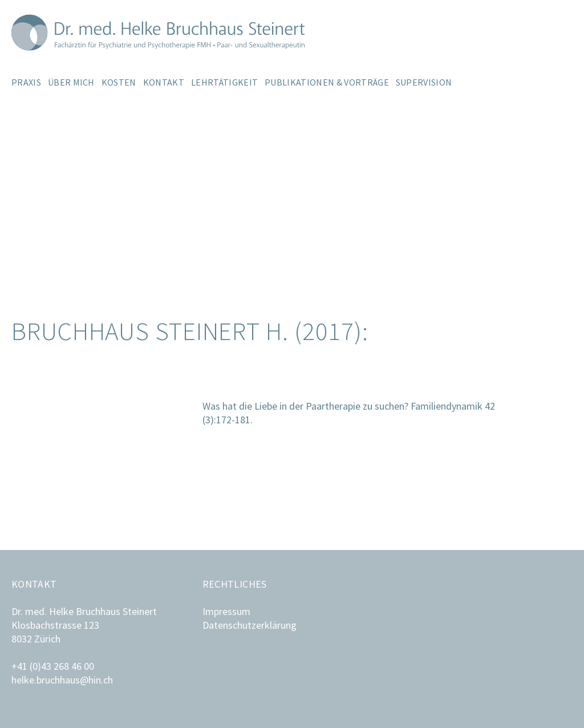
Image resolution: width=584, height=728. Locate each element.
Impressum (226, 611)
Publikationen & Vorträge (327, 82)
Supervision (424, 82)
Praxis (26, 82)
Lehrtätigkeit (224, 82)
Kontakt (164, 82)
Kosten (119, 82)
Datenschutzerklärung (250, 625)
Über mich (71, 82)
